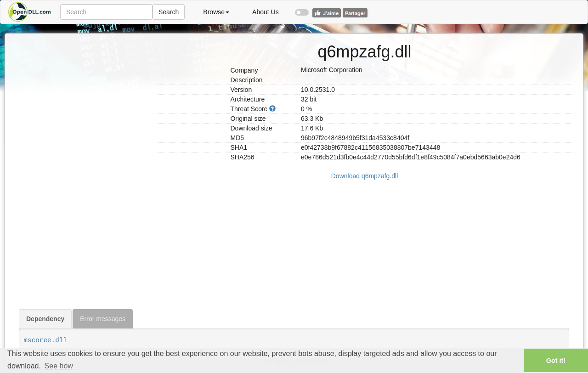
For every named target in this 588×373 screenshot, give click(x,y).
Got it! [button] (556, 361)
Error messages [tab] (103, 319)
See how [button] (59, 366)
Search (169, 12)
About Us (266, 12)
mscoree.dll (45, 340)
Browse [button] (216, 12)
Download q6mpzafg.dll (365, 176)
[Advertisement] (82, 171)
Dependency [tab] (45, 319)
